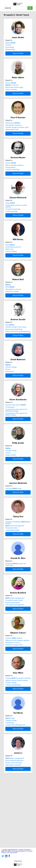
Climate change (11, 393)
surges (10, 781)
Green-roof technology (14, 829)
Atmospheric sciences (13, 308)
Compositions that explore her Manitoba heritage (16, 439)
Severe (11, 86)
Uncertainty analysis (13, 573)
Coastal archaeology (13, 223)
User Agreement (12, 853)
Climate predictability (13, 745)
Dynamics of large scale (14, 701)
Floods (8, 395)
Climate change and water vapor (17, 134)
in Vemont (12, 88)
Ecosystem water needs (14, 653)
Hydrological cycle (12, 136)
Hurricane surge (13, 521)
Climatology (10, 786)
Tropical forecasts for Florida (18, 738)
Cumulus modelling (12, 180)
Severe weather (11, 93)
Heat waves (10, 397)
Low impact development (15, 657)
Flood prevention (12, 570)
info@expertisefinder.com (19, 851)
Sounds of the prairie (16, 434)
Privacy (4, 853)
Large (10, 217)
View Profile (18, 57)
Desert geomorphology (14, 351)
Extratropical (13, 130)
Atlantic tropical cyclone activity (17, 740)
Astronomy (9, 265)
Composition (10, 436)
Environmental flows (13, 655)
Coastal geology (11, 225)
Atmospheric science (13, 699)
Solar (10, 260)
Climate (8, 45)
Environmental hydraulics (14, 827)
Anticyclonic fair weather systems (17, 697)
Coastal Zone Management (15, 788)
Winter (10, 43)
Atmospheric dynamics (14, 132)
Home (30, 851)
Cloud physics (10, 178)
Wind (10, 306)
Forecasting (10, 47)
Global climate (11, 484)
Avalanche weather (12, 310)
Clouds (8, 482)
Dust (10, 347)
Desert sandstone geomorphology (18, 354)
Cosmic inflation (11, 267)
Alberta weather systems (14, 175)
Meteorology (10, 50)
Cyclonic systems (14, 695)
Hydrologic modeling (13, 831)
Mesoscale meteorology (14, 91)
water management (15, 568)
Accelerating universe (13, 262)
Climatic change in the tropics (16, 349)
